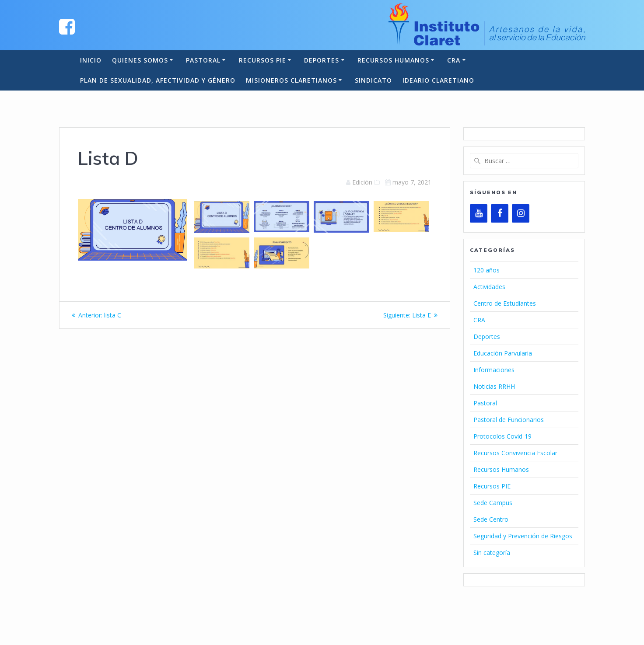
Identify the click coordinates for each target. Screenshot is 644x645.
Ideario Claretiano (438, 80)
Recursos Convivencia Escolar (515, 453)
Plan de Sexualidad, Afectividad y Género (158, 80)
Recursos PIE (262, 60)
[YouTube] (479, 213)
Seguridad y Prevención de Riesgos (523, 536)
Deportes (322, 60)
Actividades (489, 287)
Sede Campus (493, 503)
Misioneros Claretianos (291, 80)
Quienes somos (140, 60)
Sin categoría (492, 553)
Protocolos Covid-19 (502, 436)
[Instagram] (521, 213)
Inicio (91, 60)
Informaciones (494, 370)
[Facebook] (500, 213)
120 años (486, 270)
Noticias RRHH (494, 386)
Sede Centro (491, 519)
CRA (454, 60)
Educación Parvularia (503, 353)
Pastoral (203, 60)
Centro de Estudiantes (505, 303)
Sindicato (373, 80)
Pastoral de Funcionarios (509, 420)
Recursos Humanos (393, 60)
